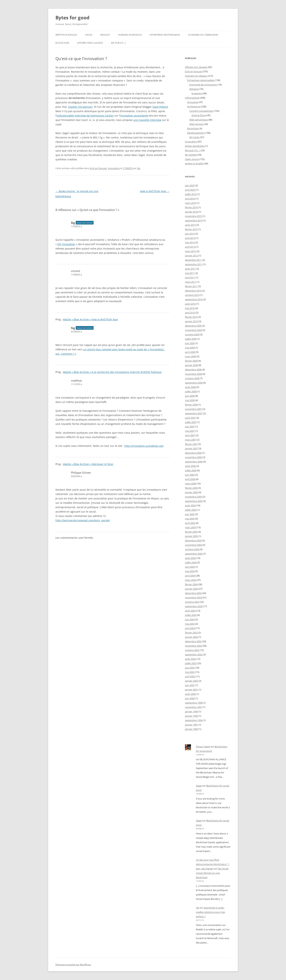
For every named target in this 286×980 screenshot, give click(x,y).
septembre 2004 (194, 554)
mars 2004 (191, 580)
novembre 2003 (193, 597)
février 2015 (191, 229)
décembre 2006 (193, 453)
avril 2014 (190, 238)
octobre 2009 (192, 334)
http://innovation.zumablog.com (144, 446)
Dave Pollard (160, 107)
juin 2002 (190, 668)
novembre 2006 (193, 457)
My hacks (194, 137)
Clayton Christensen (80, 107)
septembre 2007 (194, 413)
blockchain (62, 43)
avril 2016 (190, 199)
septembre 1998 (194, 703)
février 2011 (191, 286)
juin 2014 (190, 234)
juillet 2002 (191, 663)
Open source (192, 159)
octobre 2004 (192, 549)
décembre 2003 (193, 593)
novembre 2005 (193, 497)
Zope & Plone (199, 115)
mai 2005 (190, 519)
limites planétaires (195, 146)
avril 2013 (190, 247)
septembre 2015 (194, 220)
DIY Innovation (66, 244)
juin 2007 (190, 427)
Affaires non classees (90, 43)
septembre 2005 (194, 501)
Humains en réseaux (196, 76)
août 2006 (190, 466)
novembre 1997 (193, 707)
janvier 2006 (191, 492)
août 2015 (190, 225)
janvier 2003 (191, 637)
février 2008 (191, 405)
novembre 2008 (193, 374)
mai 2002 (190, 672)
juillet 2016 (191, 194)
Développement (196, 133)
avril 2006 (190, 479)
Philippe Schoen (81, 473)
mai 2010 (190, 308)
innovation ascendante (134, 116)
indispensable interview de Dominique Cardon (85, 116)
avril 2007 (190, 435)
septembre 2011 (194, 264)
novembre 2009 (193, 330)
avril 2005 (190, 523)
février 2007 (191, 444)
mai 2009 (190, 348)
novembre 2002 (193, 646)
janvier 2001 (191, 690)
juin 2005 (190, 514)
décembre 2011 (193, 260)
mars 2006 (191, 484)
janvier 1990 (191, 729)
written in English (66, 35)
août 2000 (190, 694)
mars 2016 (191, 203)
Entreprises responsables (165, 35)
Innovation (114, 168)
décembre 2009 (193, 326)
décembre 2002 (193, 641)
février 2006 (191, 488)
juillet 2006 (191, 470)
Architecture (194, 106)
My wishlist (191, 155)
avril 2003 (190, 628)
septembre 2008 (194, 383)
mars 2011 (191, 282)
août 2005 (190, 505)
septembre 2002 (194, 654)
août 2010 (190, 304)
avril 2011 (190, 277)
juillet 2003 (191, 615)
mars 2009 (191, 356)
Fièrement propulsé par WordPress (73, 965)
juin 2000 (190, 698)
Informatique (192, 98)
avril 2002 (190, 676)
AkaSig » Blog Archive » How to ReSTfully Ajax (90, 319)
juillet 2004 (191, 562)
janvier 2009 (191, 365)
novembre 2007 (193, 409)
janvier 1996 (191, 711)
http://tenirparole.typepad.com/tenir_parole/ (83, 520)
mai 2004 (190, 571)
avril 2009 (190, 352)
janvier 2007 (191, 448)
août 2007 (190, 418)
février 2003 (191, 633)
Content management (201, 111)
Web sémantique (199, 120)
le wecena (197, 93)
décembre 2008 (193, 370)
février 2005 (191, 532)
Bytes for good (72, 18)
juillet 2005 (191, 510)
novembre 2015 (193, 216)
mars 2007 (191, 440)
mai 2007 (190, 431)
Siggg (199, 786)
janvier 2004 (191, 589)
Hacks (89, 35)
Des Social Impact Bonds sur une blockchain (212, 873)
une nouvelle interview (147, 120)
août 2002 (190, 659)
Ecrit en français (98, 168)
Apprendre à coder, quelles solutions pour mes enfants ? (210, 912)
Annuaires (193, 102)
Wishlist (105, 35)
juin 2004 (190, 567)
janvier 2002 (191, 681)
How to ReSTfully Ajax (155, 191)
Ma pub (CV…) (118, 43)
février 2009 (191, 361)
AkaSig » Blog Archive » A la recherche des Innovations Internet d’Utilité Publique (112, 372)
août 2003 (190, 611)
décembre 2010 (193, 291)
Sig (139, 168)
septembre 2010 (194, 299)
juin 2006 (190, 475)
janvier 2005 (191, 536)
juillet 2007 (191, 422)
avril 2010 (190, 313)
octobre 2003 (192, 602)
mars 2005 (191, 527)
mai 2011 (190, 273)
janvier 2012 (191, 256)
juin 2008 (190, 396)
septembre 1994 (194, 720)
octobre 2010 (192, 295)
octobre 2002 (192, 650)
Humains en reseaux (130, 35)
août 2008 (190, 387)
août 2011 (190, 269)
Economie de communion (203, 35)
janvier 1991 (191, 725)
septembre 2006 (194, 462)
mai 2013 (190, 242)
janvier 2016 (191, 212)
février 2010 (191, 317)
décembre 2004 (193, 541)
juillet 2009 (191, 339)
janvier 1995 (191, 716)
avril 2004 (190, 576)
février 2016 (191, 207)
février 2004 (191, 584)
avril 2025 (190, 190)
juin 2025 (190, 185)
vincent (76, 271)
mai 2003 (190, 624)
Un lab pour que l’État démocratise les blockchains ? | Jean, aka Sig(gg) (213, 864)
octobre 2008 (192, 378)
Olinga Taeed (203, 747)
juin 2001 (190, 685)
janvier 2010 (191, 321)
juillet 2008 (191, 391)
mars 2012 (191, 251)
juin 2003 (190, 619)
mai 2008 (190, 400)
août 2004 (190, 558)
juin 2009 (190, 343)
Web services (196, 124)
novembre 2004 (193, 545)
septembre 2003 (194, 606)
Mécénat (194, 89)
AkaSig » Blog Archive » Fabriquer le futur (88, 464)
